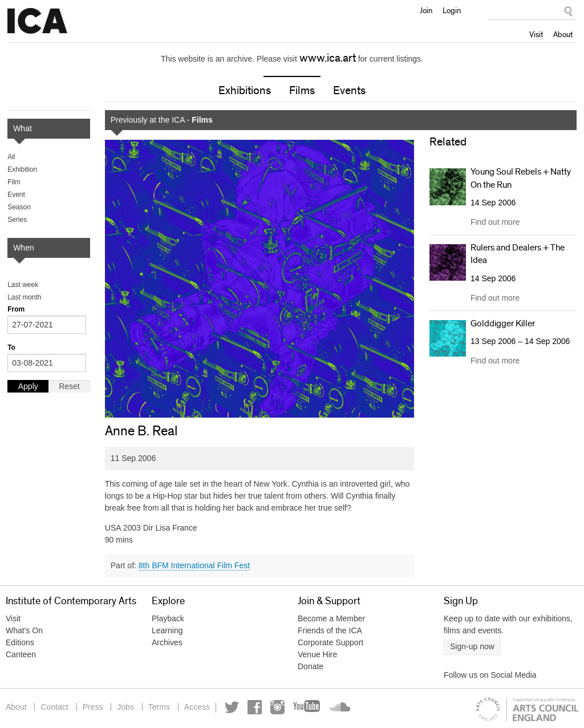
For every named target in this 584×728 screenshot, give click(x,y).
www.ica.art (328, 58)
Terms (159, 707)
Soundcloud (339, 707)
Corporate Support (330, 642)
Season (19, 207)
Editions (20, 642)
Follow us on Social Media (490, 675)
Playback (168, 618)
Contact (54, 707)
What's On (24, 630)
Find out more (495, 222)
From (16, 309)
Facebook (255, 707)
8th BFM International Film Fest (194, 565)
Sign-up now (472, 646)
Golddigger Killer (503, 323)
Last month (24, 297)
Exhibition (22, 169)
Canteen (21, 654)
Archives (167, 642)
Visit (536, 34)
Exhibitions (245, 91)
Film (14, 182)
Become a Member (331, 618)
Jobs (125, 707)
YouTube (307, 707)
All (11, 157)
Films (302, 91)
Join (426, 10)
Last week (23, 285)
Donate (311, 666)
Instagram (277, 707)
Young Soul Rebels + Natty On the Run (521, 178)
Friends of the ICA (330, 630)
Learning (167, 630)
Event (16, 195)
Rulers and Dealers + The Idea (518, 254)
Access (197, 707)
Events (349, 91)
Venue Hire (317, 654)
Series (17, 220)
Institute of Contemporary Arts (37, 21)
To (11, 347)
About (563, 34)
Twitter (232, 707)
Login (452, 10)
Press (93, 707)
